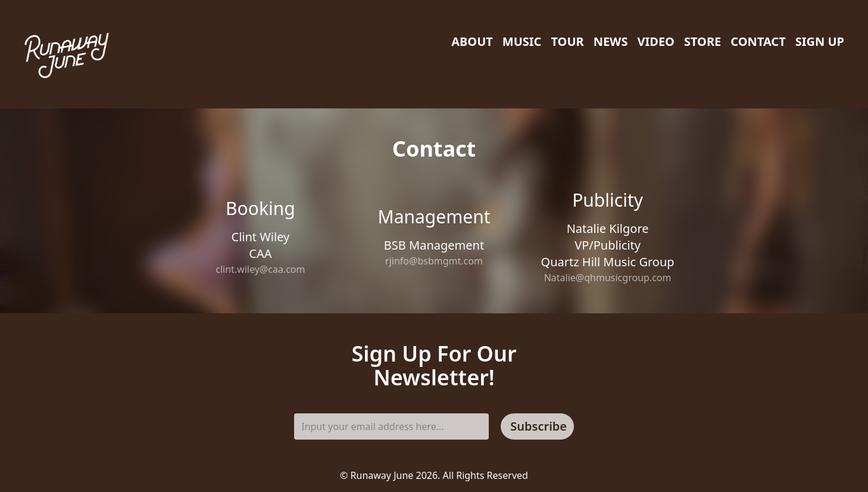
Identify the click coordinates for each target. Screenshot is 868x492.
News (611, 41)
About (472, 41)
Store (702, 41)
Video (655, 41)
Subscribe (538, 426)
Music (522, 41)
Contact (758, 41)
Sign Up (820, 41)
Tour (567, 41)
